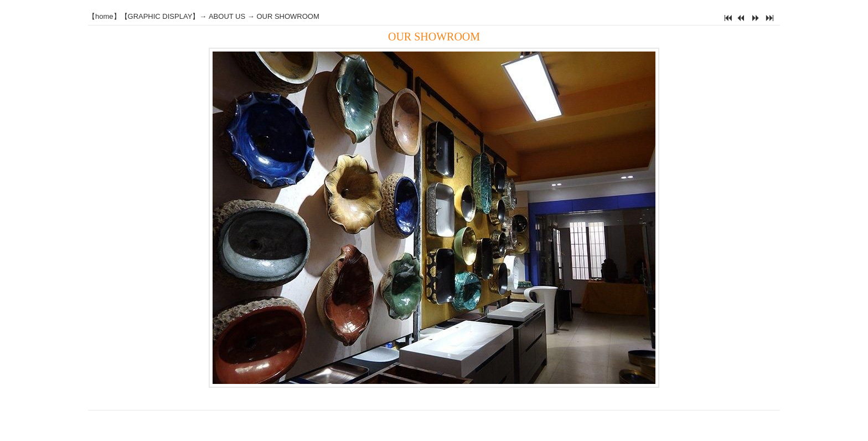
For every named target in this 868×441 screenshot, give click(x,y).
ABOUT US (227, 16)
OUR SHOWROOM (288, 16)
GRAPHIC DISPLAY (160, 16)
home (104, 16)
